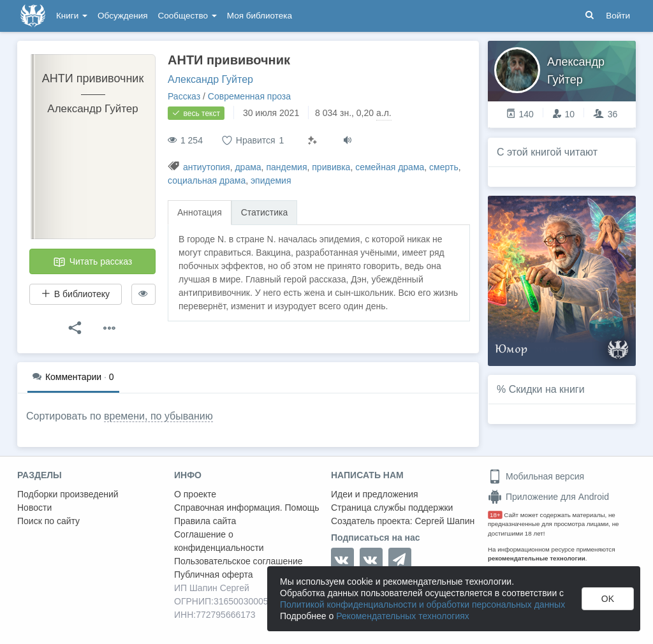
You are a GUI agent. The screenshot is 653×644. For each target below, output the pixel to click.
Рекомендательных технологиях (403, 616)
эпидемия (271, 180)
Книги (72, 16)
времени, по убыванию (158, 416)
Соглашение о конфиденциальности (219, 541)
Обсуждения (122, 16)
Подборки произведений (68, 494)
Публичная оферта (214, 574)
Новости (34, 508)
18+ (495, 515)
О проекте (195, 494)
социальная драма (207, 180)
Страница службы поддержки (392, 508)
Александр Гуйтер (210, 79)
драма (248, 167)
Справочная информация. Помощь (247, 508)
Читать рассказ (92, 262)
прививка (331, 167)
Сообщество (187, 16)
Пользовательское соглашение (238, 561)
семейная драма (390, 167)
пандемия (286, 167)
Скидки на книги (547, 389)
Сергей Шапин (444, 521)
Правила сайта (205, 521)
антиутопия (207, 167)
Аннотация (200, 212)
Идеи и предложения (375, 494)
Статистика (265, 212)
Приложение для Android (548, 497)
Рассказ (184, 96)
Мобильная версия (536, 476)
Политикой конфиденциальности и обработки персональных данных (422, 604)
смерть (444, 167)
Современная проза (249, 96)
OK (608, 599)
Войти (618, 16)
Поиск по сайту (48, 521)
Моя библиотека (260, 16)
